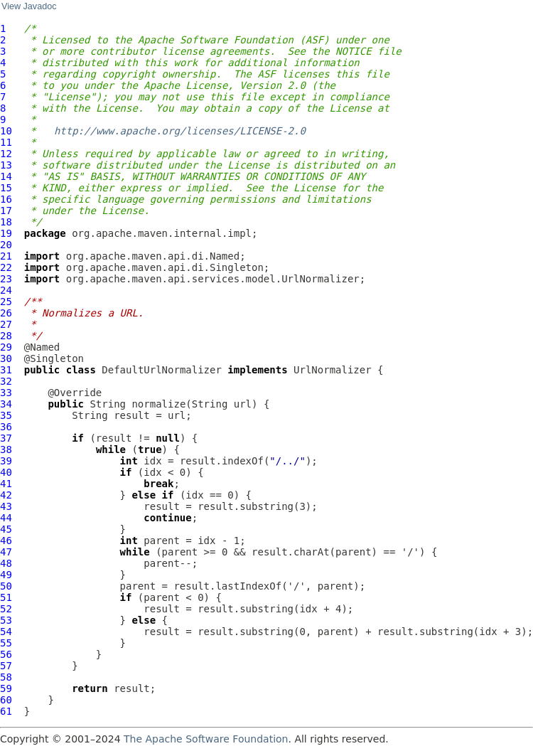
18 (6, 222)
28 (6, 336)
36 (6, 427)
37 (6, 438)
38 (6, 449)
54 (6, 632)
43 (6, 506)
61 (6, 711)
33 (6, 393)
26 (6, 313)
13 (6, 165)
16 (6, 199)
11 (6, 142)
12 (6, 154)
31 (6, 370)
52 (6, 609)
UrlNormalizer (333, 370)
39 (6, 461)
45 (6, 529)
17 (6, 211)
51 (6, 597)
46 (6, 541)
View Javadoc (29, 6)
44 (6, 518)
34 (6, 404)
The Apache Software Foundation (206, 739)
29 (6, 347)
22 (6, 267)
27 (6, 324)
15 (6, 188)
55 (6, 643)
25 (6, 302)
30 (6, 358)
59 (6, 688)
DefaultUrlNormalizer (162, 370)
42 (6, 495)
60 (6, 700)
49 (6, 575)
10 (6, 131)
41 (6, 484)
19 (6, 233)
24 (6, 290)
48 (6, 563)
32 (6, 381)
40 (6, 472)
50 (6, 586)
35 (6, 415)
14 (6, 176)
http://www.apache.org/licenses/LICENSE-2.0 (180, 131)
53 (6, 620)
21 (6, 256)
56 (6, 654)
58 (6, 677)
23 (6, 279)
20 (6, 245)
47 (6, 552)
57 (6, 666)
